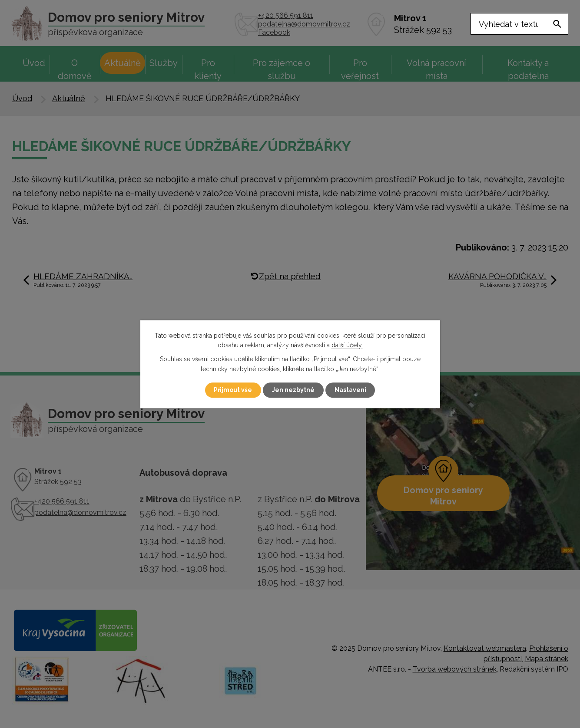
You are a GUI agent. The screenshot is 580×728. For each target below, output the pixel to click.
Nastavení (350, 390)
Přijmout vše (233, 390)
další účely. (347, 345)
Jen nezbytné (293, 390)
